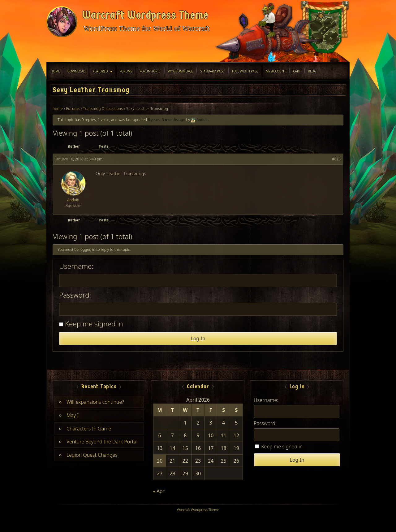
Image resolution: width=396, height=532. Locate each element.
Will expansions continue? (95, 402)
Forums (126, 71)
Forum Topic (150, 71)
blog (312, 71)
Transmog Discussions (103, 109)
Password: (75, 295)
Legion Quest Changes (92, 455)
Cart (297, 71)
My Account (276, 71)
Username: (76, 266)
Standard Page (212, 71)
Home (55, 71)
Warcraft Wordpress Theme (145, 15)
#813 (336, 159)
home (58, 109)
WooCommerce (181, 71)
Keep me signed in (94, 324)
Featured (100, 71)
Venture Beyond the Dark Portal (102, 442)
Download (76, 71)
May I (73, 415)
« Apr (159, 491)
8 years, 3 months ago (166, 120)
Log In (198, 338)
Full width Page (245, 71)
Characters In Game (89, 429)
